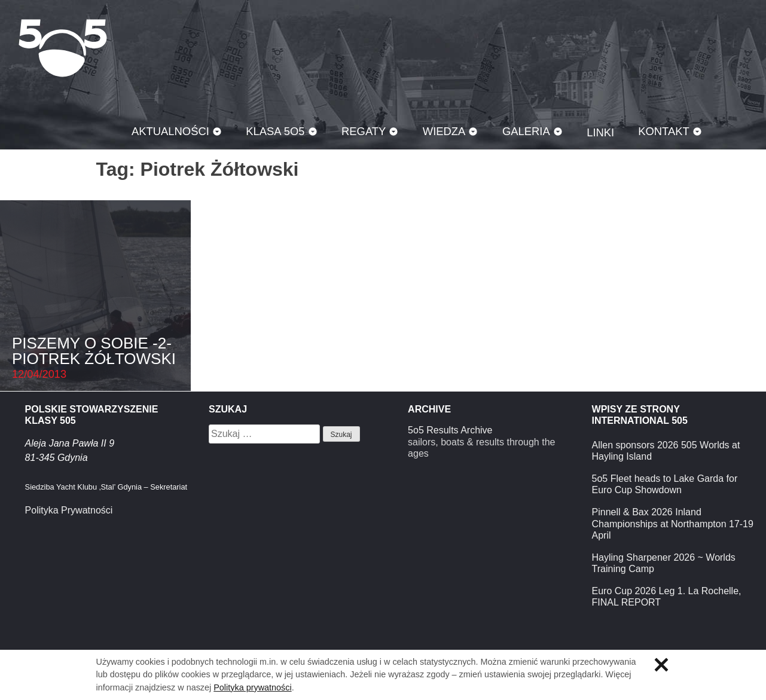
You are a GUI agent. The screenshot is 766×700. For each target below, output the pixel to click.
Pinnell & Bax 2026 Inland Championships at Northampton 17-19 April (673, 523)
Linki (600, 132)
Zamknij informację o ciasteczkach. (661, 665)
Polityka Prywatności (69, 510)
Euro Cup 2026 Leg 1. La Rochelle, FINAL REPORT (667, 597)
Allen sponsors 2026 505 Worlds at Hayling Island (666, 451)
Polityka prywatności (252, 687)
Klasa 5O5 (63, 48)
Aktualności (170, 131)
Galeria (526, 131)
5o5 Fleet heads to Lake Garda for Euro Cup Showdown (665, 484)
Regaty (364, 131)
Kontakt (664, 131)
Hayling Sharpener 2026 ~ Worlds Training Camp (664, 563)
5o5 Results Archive (450, 430)
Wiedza (444, 131)
